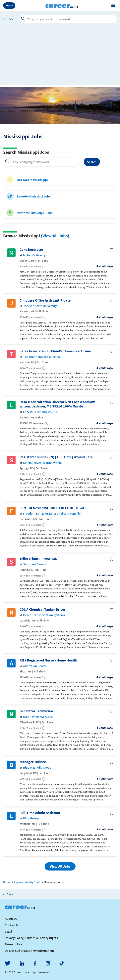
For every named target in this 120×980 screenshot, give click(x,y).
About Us (11, 918)
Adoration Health (35, 666)
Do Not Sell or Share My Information (29, 951)
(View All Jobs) (55, 236)
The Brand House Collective (42, 357)
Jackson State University (40, 306)
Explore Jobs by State (27, 882)
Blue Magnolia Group (37, 767)
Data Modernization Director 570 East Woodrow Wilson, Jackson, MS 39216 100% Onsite (57, 404)
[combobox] (41, 162)
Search (92, 162)
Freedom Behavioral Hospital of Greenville (52, 513)
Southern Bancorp (36, 564)
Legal (8, 931)
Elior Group (31, 818)
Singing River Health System (42, 463)
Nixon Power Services (38, 717)
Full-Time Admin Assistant (40, 813)
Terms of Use (13, 944)
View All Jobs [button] (60, 866)
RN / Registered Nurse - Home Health (48, 660)
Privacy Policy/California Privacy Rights (31, 938)
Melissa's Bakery (34, 255)
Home (7, 882)
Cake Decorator (31, 250)
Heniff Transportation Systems (44, 615)
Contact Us (12, 925)
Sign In (9, 5)
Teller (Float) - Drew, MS (38, 559)
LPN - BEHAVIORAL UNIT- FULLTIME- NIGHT (53, 508)
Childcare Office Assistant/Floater (46, 300)
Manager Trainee (33, 762)
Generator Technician (36, 711)
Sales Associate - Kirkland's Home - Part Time (55, 351)
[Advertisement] (60, 57)
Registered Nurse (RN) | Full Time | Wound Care (56, 457)
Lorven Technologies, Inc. (40, 412)
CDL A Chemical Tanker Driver (42, 610)
